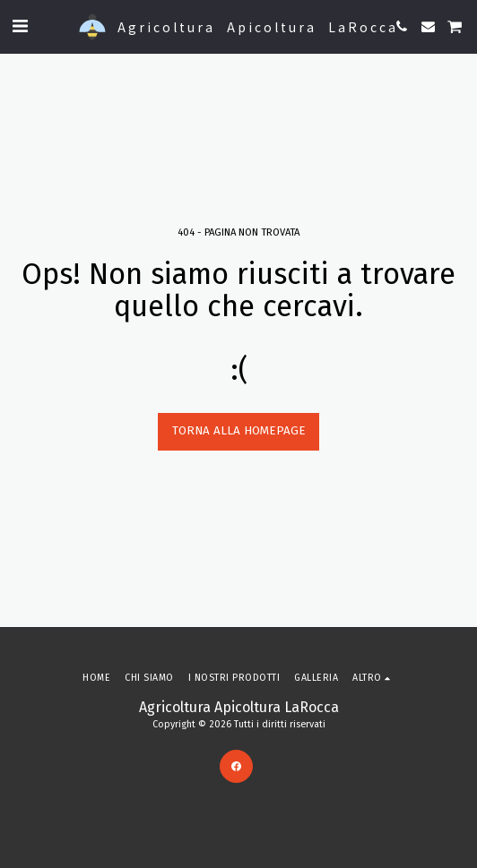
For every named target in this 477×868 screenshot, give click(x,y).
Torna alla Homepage (239, 431)
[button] (20, 26)
